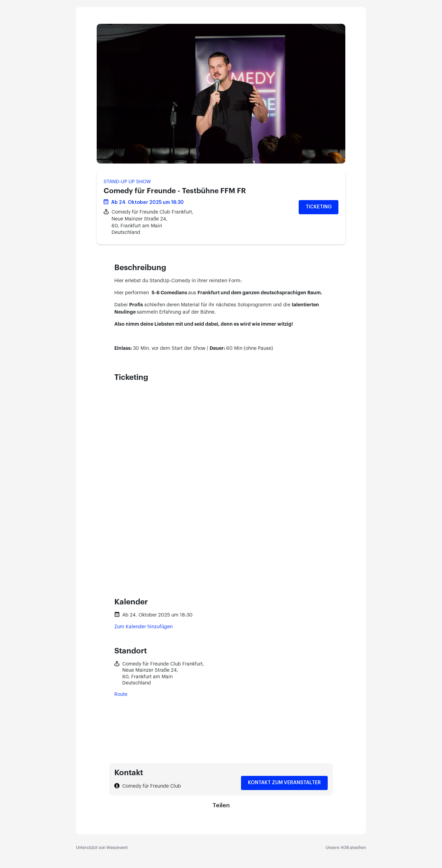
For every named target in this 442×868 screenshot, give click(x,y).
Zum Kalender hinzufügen (143, 627)
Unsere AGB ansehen (346, 848)
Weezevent (117, 848)
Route (121, 694)
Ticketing (319, 207)
